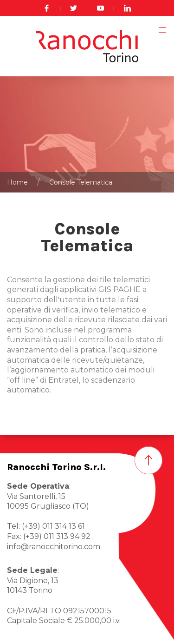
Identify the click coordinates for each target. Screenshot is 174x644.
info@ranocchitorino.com (54, 547)
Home (17, 182)
